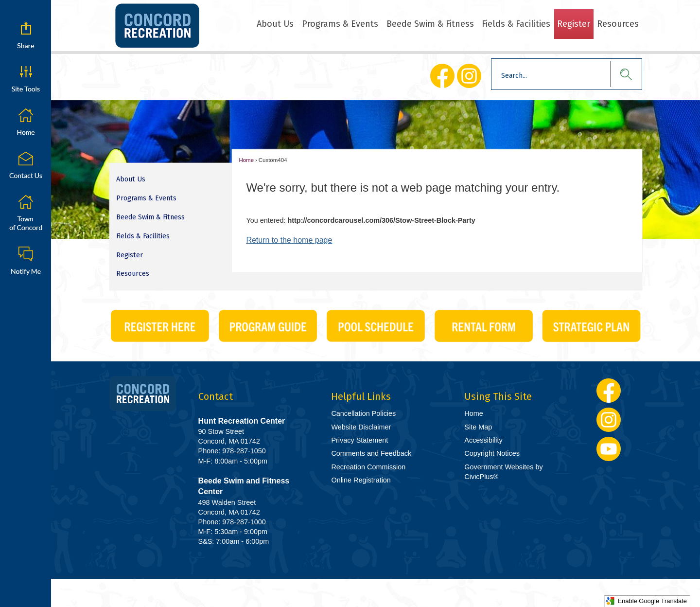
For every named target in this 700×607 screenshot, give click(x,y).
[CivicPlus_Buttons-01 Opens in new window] (160, 326)
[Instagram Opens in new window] (469, 76)
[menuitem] (275, 24)
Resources (133, 274)
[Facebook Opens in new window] (442, 76)
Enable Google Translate (646, 601)
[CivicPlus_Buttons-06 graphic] (484, 326)
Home (246, 160)
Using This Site (498, 396)
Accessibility (483, 440)
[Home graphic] (26, 122)
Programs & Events (146, 198)
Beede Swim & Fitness (150, 217)
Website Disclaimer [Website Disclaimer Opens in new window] (361, 427)
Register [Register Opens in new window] (130, 255)
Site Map (478, 427)
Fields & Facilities (143, 236)
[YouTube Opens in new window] (609, 449)
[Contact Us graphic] (26, 165)
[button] (621, 74)
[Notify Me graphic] (26, 260)
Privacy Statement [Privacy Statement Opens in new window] (359, 440)
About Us (131, 179)
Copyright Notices (492, 453)
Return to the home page (289, 240)
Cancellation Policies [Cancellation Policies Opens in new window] (363, 413)
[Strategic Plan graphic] (592, 326)
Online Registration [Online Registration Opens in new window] (361, 480)
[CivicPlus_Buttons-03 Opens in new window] (376, 326)
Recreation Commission (368, 467)
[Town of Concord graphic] (26, 213)
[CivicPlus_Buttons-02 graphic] (268, 326)
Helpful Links (361, 396)
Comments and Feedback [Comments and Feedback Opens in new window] (371, 453)
